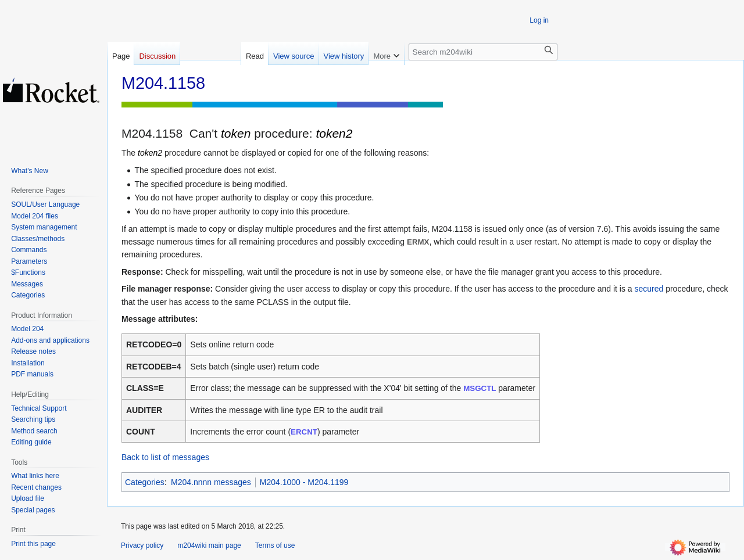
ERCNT (304, 432)
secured (649, 289)
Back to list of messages (165, 457)
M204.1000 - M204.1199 (304, 482)
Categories (145, 482)
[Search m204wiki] (483, 52)
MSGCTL (480, 388)
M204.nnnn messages (211, 482)
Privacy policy (142, 545)
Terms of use (275, 545)
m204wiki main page (209, 545)
